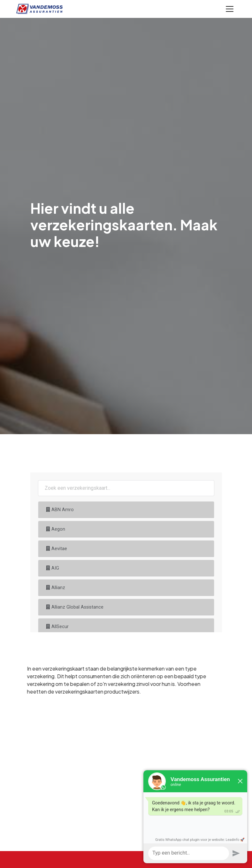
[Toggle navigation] (230, 9)
